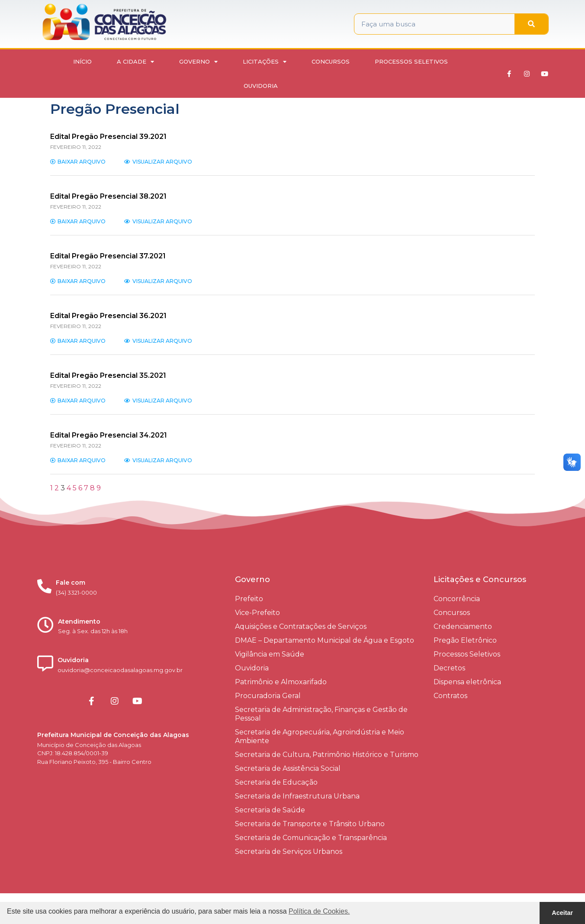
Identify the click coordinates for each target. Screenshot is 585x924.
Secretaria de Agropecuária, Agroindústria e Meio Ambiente (320, 736)
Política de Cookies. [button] (319, 911)
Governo (198, 62)
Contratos (450, 696)
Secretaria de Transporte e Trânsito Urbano (310, 824)
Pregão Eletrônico (465, 640)
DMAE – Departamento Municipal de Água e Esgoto (325, 640)
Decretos (449, 668)
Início (82, 61)
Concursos (331, 61)
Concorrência (457, 599)
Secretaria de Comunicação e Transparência (311, 838)
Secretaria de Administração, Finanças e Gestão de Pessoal (321, 714)
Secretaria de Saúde (270, 810)
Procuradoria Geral (268, 696)
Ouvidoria (261, 86)
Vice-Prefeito (257, 613)
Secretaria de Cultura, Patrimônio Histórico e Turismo (327, 755)
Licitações (265, 62)
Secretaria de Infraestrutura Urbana (297, 796)
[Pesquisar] (531, 24)
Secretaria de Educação (276, 782)
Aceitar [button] (562, 913)
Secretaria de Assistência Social (288, 768)
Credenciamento (463, 626)
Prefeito (249, 599)
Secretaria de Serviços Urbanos (289, 852)
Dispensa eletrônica (467, 682)
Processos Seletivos (411, 61)
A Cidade (135, 62)
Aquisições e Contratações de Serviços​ (301, 626)
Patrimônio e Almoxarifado (281, 682)
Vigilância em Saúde (270, 654)
